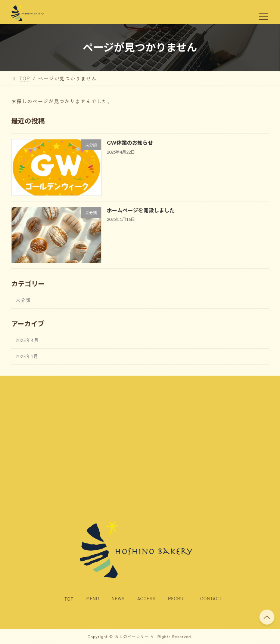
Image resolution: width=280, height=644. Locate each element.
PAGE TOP (267, 616)
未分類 (23, 300)
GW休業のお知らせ (130, 143)
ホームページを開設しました (141, 210)
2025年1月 (27, 356)
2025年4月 (27, 340)
